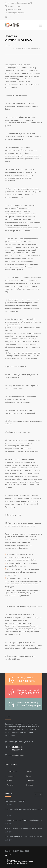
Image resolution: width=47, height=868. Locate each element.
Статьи (28, 776)
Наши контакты (26, 681)
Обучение (30, 780)
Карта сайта (22, 863)
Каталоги (11, 785)
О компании (12, 772)
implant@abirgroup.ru (16, 13)
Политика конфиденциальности (20, 862)
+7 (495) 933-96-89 (15, 10)
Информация (10, 860)
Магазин (29, 772)
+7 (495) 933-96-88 (15, 6)
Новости (10, 776)
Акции (9, 780)
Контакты (29, 785)
